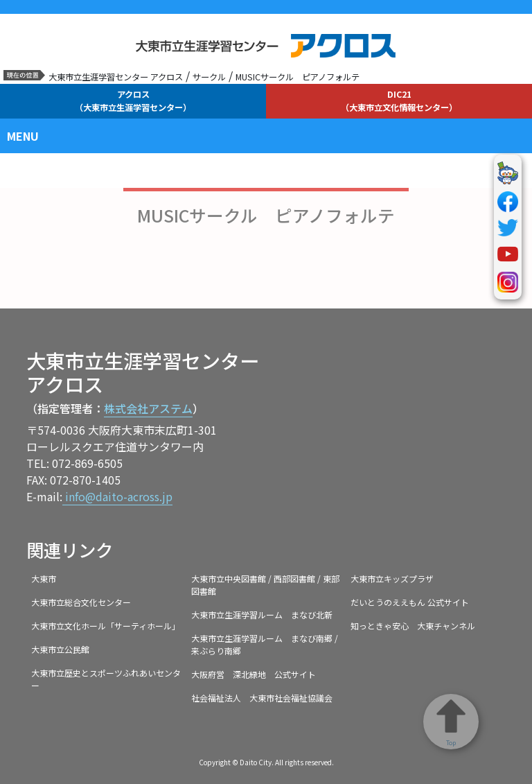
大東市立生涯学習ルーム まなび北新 (262, 615)
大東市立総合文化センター (81, 602)
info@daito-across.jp (117, 496)
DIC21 (399, 101)
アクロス (133, 101)
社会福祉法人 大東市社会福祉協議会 (262, 698)
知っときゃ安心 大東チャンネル (413, 626)
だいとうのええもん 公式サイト (410, 602)
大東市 (44, 578)
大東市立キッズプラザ (392, 578)
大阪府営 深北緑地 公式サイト (254, 674)
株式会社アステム (148, 408)
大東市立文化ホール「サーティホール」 (106, 626)
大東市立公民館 (60, 649)
